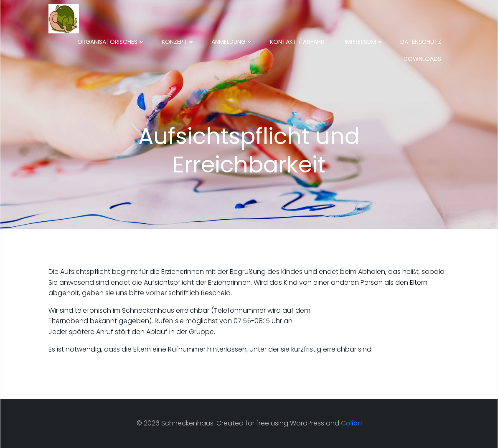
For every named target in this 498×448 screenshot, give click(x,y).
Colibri (351, 423)
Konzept (178, 42)
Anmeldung (232, 42)
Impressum (364, 42)
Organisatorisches (111, 42)
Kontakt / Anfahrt (299, 42)
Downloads (422, 59)
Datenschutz (421, 42)
